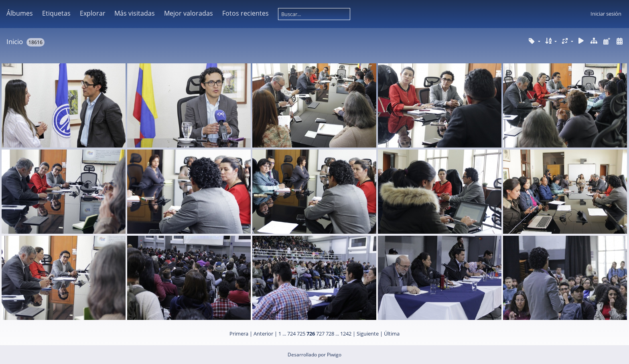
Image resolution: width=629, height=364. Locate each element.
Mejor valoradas (189, 13)
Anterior (263, 334)
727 (320, 334)
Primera (239, 334)
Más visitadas (135, 13)
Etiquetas (56, 13)
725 (301, 334)
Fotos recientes (246, 13)
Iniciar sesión (606, 14)
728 (330, 334)
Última (392, 334)
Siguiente (368, 334)
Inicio (15, 41)
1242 (346, 334)
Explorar (93, 13)
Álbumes (20, 13)
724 (291, 334)
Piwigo (334, 355)
